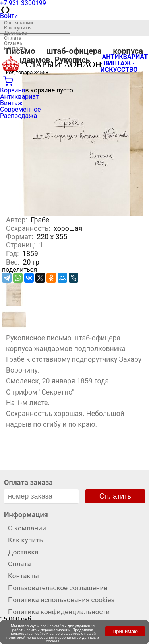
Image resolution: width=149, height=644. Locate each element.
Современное (20, 109)
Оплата (13, 38)
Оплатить (115, 496)
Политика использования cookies (61, 600)
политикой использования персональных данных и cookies (53, 639)
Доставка (16, 33)
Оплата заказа (28, 482)
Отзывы (14, 43)
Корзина (13, 90)
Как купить (17, 28)
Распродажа (18, 116)
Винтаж (11, 103)
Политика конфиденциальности (59, 612)
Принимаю (125, 631)
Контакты (16, 48)
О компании (18, 23)
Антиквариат (19, 97)
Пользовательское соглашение (58, 588)
